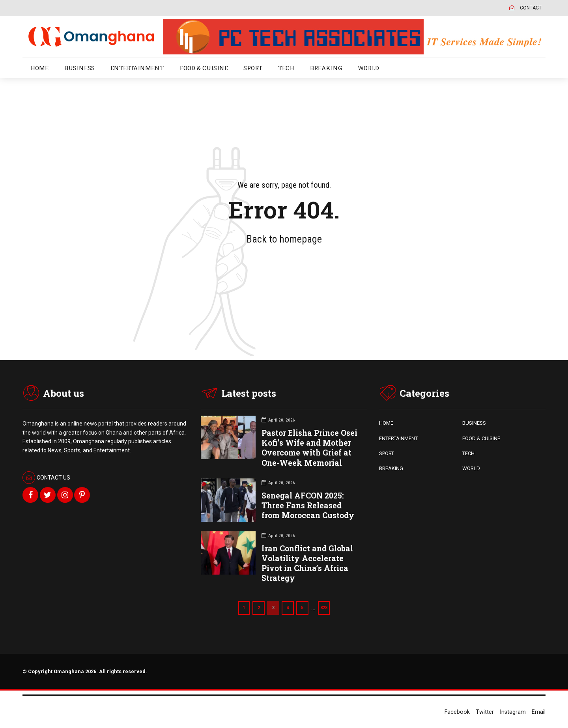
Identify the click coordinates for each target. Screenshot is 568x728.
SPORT (253, 68)
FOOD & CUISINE (204, 68)
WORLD (368, 68)
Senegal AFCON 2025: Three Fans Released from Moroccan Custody (308, 505)
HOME (39, 68)
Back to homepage (284, 239)
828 (326, 608)
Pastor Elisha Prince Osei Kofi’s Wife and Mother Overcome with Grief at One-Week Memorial (309, 448)
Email (539, 712)
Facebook (457, 712)
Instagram (513, 712)
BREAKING (326, 68)
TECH (286, 68)
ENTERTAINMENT (137, 68)
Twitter (485, 712)
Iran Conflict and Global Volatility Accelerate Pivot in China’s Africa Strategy (307, 563)
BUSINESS (79, 68)
